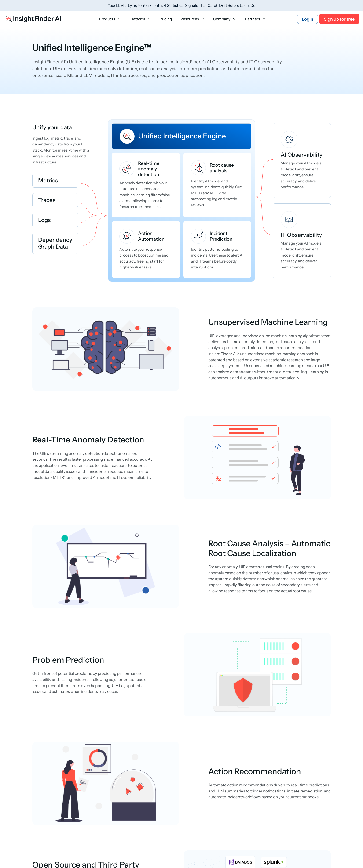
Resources (193, 19)
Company (225, 19)
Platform (140, 19)
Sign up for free (339, 19)
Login (308, 19)
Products (110, 19)
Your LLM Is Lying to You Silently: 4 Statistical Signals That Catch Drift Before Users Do (181, 5)
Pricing (166, 19)
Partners (255, 19)
